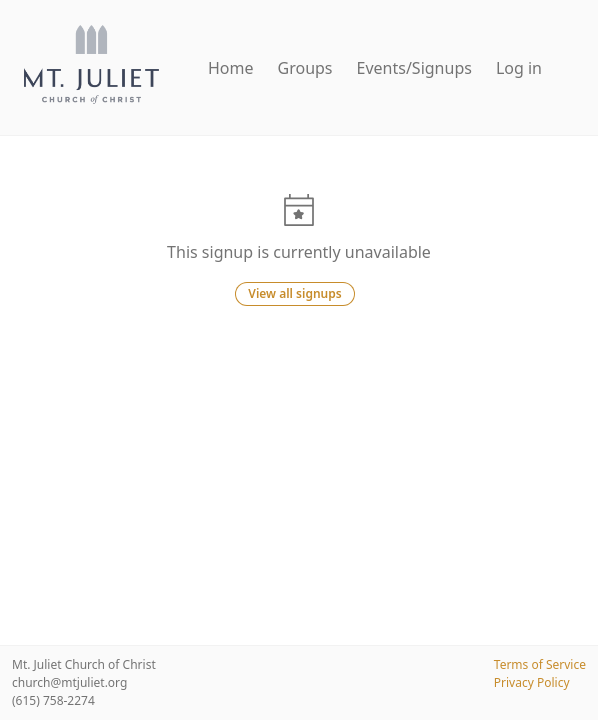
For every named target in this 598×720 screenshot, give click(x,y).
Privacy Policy (532, 682)
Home (231, 68)
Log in (519, 68)
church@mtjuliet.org (69, 682)
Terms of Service (540, 664)
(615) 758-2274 (53, 700)
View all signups (294, 293)
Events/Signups (414, 68)
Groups (305, 68)
